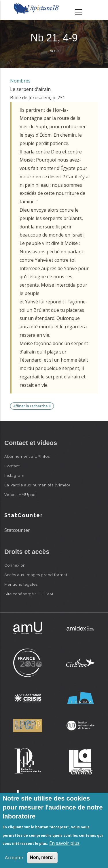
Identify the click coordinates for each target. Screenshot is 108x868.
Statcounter (17, 530)
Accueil (56, 51)
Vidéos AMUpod (20, 495)
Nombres (20, 81)
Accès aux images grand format (36, 575)
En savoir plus (64, 843)
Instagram (14, 475)
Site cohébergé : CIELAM (29, 594)
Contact (12, 466)
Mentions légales (21, 584)
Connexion (15, 565)
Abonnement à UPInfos (27, 456)
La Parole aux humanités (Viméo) (37, 485)
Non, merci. (42, 857)
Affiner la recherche (32, 406)
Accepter (14, 858)
